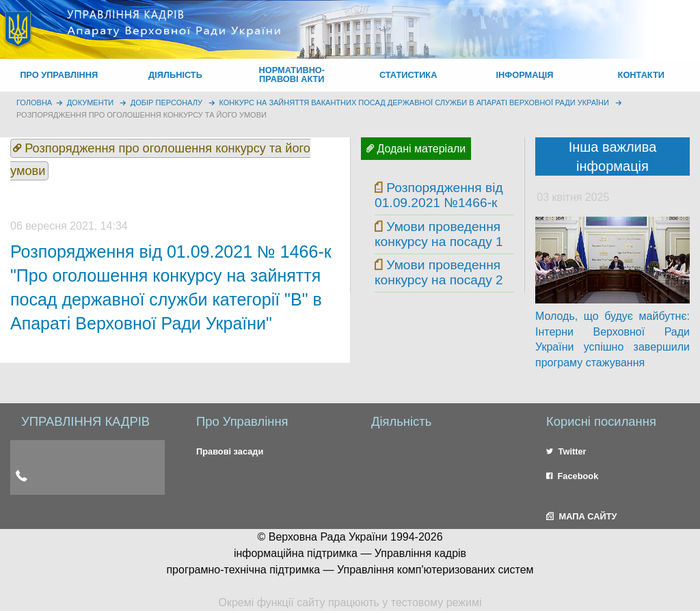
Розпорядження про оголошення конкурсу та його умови (142, 115)
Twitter (566, 451)
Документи (91, 103)
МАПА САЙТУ (581, 516)
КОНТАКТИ (641, 75)
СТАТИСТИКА (408, 75)
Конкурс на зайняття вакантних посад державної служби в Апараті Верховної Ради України (414, 103)
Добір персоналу (166, 103)
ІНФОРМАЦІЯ (524, 75)
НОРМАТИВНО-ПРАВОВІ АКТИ (292, 74)
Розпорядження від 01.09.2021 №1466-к (439, 195)
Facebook (572, 476)
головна (34, 103)
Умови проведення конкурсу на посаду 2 (439, 272)
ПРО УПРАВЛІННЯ (59, 75)
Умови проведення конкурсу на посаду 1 (439, 234)
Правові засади (230, 451)
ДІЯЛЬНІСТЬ (175, 75)
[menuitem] (59, 75)
